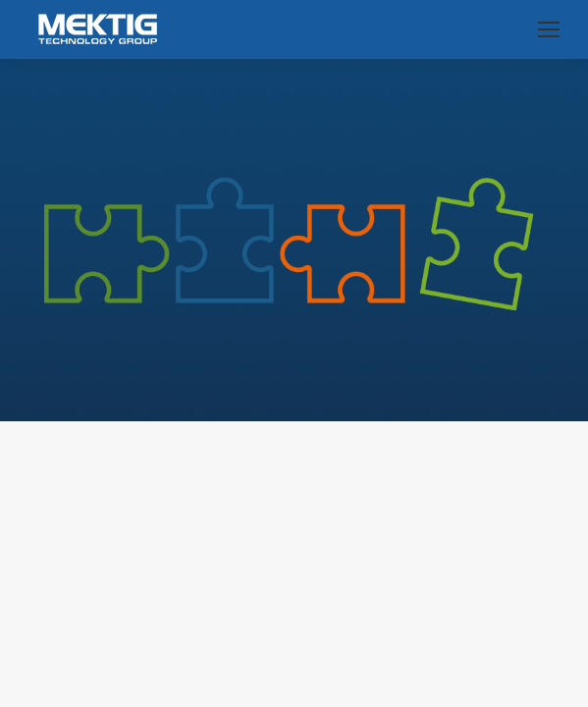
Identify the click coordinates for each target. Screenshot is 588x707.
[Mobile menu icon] (549, 29)
